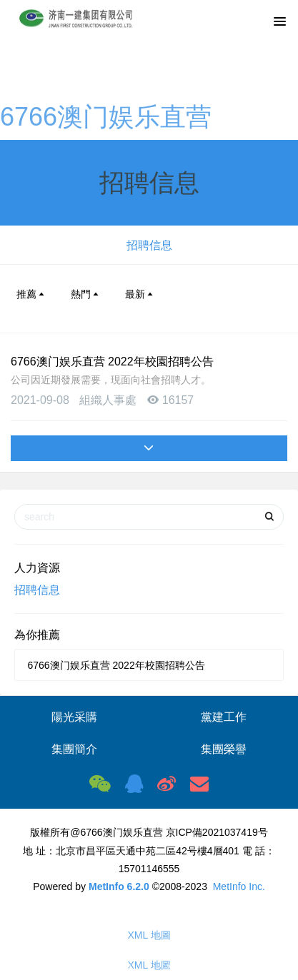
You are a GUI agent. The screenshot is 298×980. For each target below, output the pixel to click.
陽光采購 (74, 717)
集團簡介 (74, 749)
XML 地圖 (149, 935)
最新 (140, 294)
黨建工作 (224, 717)
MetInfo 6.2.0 (119, 886)
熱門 (86, 294)
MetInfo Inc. (239, 886)
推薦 (31, 294)
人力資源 (37, 568)
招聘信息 (149, 245)
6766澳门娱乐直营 (106, 117)
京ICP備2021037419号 (217, 832)
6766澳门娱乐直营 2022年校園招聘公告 (112, 362)
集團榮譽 (224, 749)
